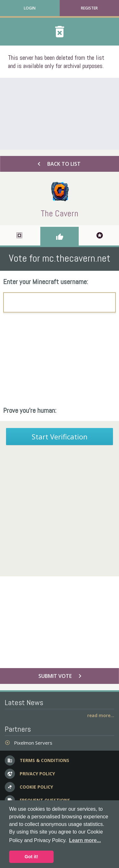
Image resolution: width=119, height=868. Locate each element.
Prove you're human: (30, 410)
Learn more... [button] (85, 840)
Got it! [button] (31, 857)
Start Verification (60, 437)
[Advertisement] (60, 114)
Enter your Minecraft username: (46, 282)
